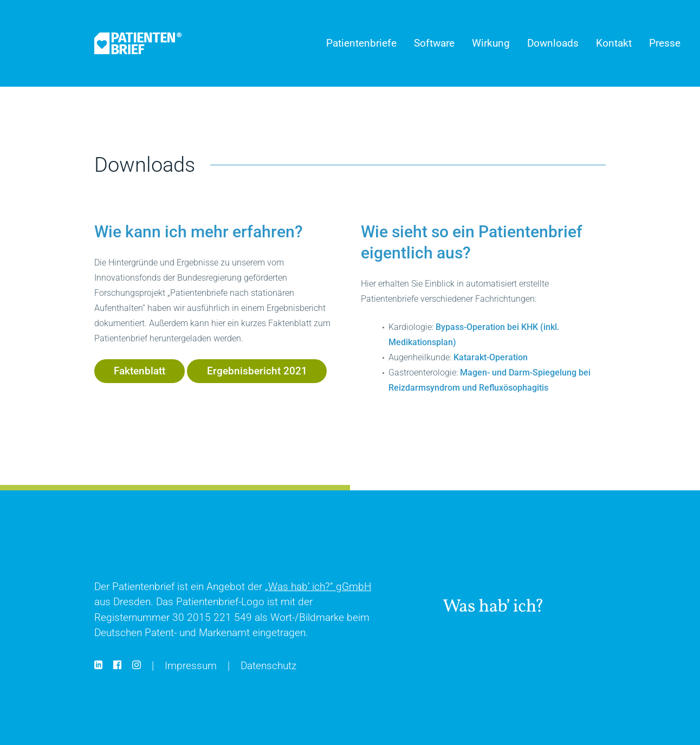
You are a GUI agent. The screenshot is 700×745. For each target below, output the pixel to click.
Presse (665, 43)
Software (434, 43)
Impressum (191, 666)
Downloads (553, 43)
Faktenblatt (140, 371)
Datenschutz (268, 666)
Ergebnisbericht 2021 (257, 371)
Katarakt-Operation (491, 357)
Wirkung (491, 43)
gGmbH (318, 587)
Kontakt (614, 43)
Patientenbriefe (361, 43)
